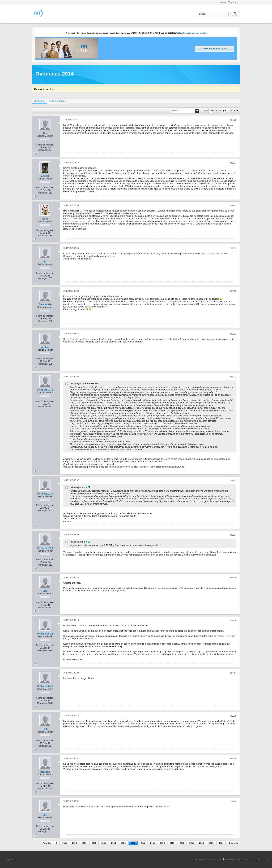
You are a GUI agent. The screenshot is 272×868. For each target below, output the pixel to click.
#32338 (233, 716)
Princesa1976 (45, 390)
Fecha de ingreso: (45, 145)
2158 (153, 843)
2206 (182, 843)
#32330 (233, 291)
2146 (94, 843)
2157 (143, 843)
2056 (75, 843)
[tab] (39, 101)
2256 (192, 843)
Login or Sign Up (228, 2)
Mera (45, 219)
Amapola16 (45, 304)
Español (11, 859)
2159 (162, 843)
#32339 (233, 759)
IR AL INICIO (249, 859)
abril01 (45, 176)
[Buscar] (215, 14)
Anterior (47, 843)
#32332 (233, 377)
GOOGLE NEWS (233, 859)
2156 (133, 843)
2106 (84, 843)
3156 (211, 843)
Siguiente (233, 843)
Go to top (263, 859)
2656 (201, 843)
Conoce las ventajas (214, 49)
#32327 (233, 163)
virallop (45, 347)
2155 (123, 843)
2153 (104, 843)
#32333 (233, 481)
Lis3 (45, 262)
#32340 (233, 801)
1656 (65, 843)
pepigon (45, 772)
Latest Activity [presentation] (57, 101)
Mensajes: (43, 150)
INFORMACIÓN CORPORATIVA (208, 859)
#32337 (233, 673)
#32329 (233, 248)
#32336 (233, 620)
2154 (114, 843)
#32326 (233, 120)
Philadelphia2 (45, 634)
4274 (221, 843)
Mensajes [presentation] (39, 101)
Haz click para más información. (193, 33)
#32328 (233, 206)
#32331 (233, 334)
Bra (45, 133)
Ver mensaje (96, 384)
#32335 (233, 578)
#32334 (233, 535)
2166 (172, 843)
